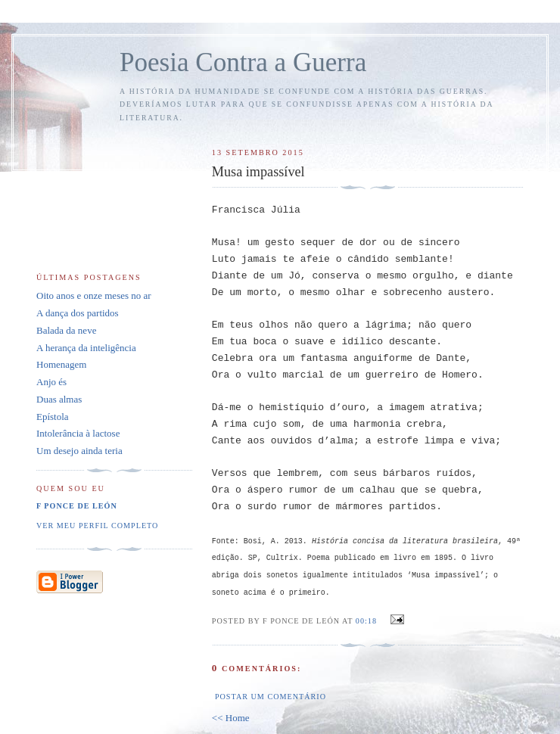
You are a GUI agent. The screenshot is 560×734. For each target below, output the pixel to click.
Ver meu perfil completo (97, 526)
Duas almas (59, 399)
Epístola (53, 417)
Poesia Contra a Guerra (243, 62)
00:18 (366, 621)
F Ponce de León (77, 506)
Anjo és (51, 382)
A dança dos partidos (78, 313)
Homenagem (61, 364)
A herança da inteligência (86, 348)
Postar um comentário (271, 697)
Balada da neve (66, 330)
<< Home (231, 718)
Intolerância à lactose (78, 433)
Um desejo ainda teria (79, 451)
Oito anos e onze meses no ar (94, 295)
